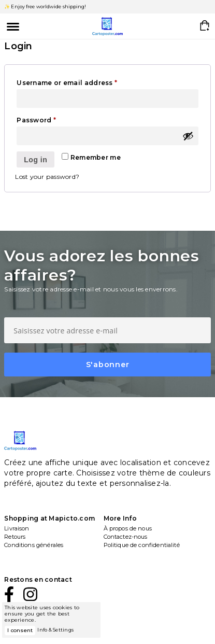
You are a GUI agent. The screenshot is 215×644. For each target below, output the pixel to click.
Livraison (17, 528)
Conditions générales (34, 545)
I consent (20, 630)
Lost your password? (47, 177)
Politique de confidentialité (142, 545)
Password (52, 119)
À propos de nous (128, 528)
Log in (35, 160)
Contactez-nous (126, 537)
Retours (15, 537)
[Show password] (188, 136)
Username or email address (83, 82)
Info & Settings (55, 630)
